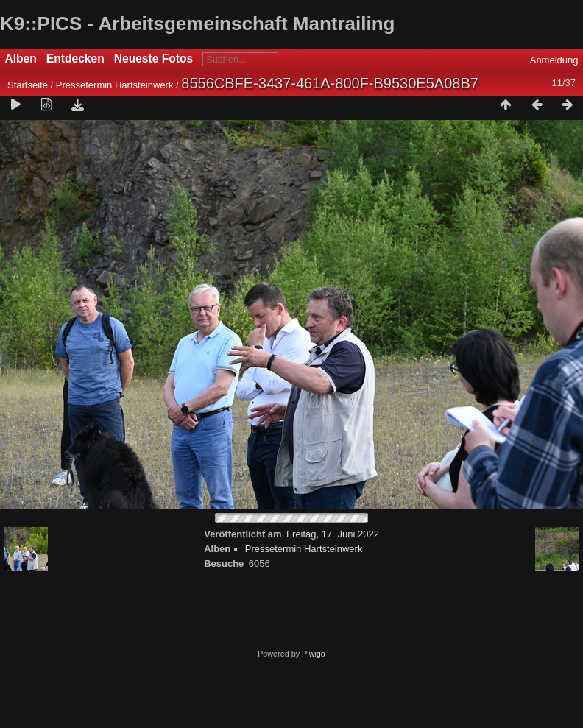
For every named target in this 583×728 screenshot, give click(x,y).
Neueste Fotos (153, 59)
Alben (21, 59)
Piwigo (314, 654)
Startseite (28, 85)
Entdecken (75, 59)
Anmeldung (554, 60)
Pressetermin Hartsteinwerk (115, 85)
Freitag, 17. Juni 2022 (333, 534)
